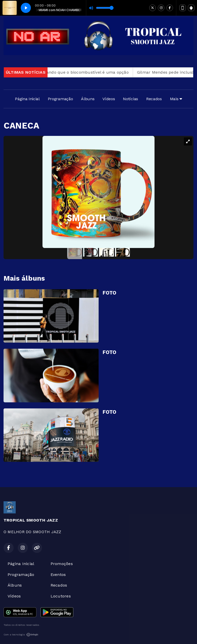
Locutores (61, 596)
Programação (60, 99)
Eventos (58, 575)
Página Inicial (27, 99)
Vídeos (109, 99)
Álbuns (88, 99)
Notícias (130, 99)
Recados (154, 99)
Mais (176, 99)
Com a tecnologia (21, 635)
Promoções (62, 564)
